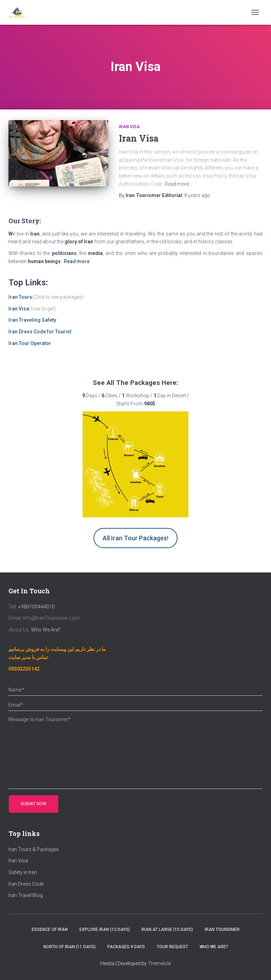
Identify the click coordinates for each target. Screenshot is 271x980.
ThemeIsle (159, 963)
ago (197, 195)
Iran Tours (20, 297)
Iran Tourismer (222, 929)
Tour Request (172, 947)
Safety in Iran (23, 872)
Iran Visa (129, 127)
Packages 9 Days (126, 947)
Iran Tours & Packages (34, 849)
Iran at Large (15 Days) (167, 929)
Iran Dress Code (26, 884)
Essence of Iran (50, 929)
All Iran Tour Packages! (135, 538)
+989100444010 (36, 607)
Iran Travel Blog (26, 895)
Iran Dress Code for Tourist (40, 332)
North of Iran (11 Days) (70, 947)
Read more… (179, 184)
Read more (77, 261)
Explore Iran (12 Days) (105, 929)
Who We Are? (45, 630)
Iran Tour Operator (30, 343)
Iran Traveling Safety (32, 320)
